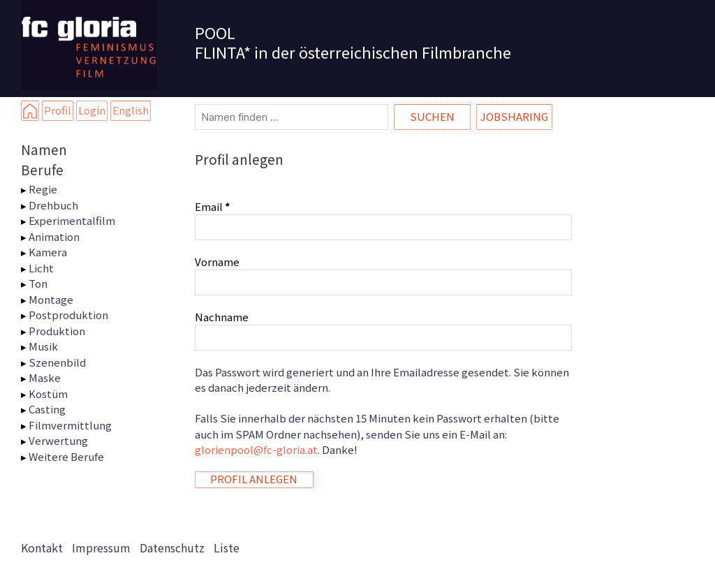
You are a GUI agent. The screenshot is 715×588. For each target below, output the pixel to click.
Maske (45, 377)
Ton (38, 283)
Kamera (48, 252)
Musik (43, 346)
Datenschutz (172, 547)
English (131, 110)
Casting (47, 409)
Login (92, 110)
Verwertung (58, 440)
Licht (41, 268)
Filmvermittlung (70, 425)
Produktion (57, 331)
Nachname (222, 317)
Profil (58, 110)
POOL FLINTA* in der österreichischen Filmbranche (353, 42)
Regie (43, 189)
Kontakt (42, 547)
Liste (227, 547)
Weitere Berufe (66, 456)
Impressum (101, 547)
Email (212, 206)
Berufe (42, 169)
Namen (44, 149)
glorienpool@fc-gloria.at (256, 449)
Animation (54, 236)
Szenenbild (57, 362)
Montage (51, 299)
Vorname (217, 262)
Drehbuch (53, 205)
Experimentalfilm (72, 220)
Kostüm (48, 394)
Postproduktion (68, 315)
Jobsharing (514, 116)
